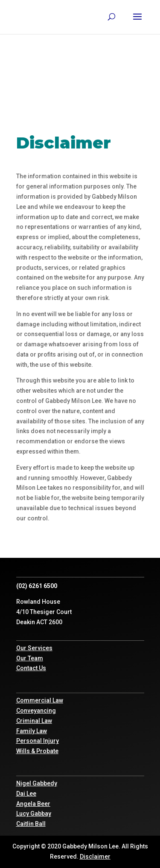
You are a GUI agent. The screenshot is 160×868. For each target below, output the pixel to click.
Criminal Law (34, 721)
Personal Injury (38, 741)
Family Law (32, 731)
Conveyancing (36, 711)
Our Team (30, 658)
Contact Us (31, 668)
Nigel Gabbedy (37, 783)
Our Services (34, 648)
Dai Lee (26, 794)
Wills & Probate (37, 751)
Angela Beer (33, 804)
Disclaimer (95, 857)
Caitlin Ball (31, 824)
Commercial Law (40, 700)
